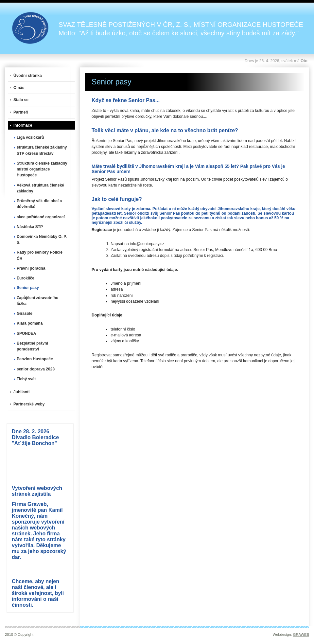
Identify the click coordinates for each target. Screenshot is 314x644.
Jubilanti (21, 392)
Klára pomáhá (30, 323)
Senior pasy (28, 288)
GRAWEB (301, 635)
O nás (19, 88)
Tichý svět (26, 379)
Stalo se (21, 100)
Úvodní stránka (28, 76)
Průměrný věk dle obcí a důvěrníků (39, 204)
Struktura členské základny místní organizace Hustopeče (42, 169)
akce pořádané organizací (41, 217)
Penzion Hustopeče (35, 359)
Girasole (25, 313)
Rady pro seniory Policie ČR (40, 255)
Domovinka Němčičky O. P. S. (42, 240)
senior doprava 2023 (36, 369)
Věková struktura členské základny (40, 188)
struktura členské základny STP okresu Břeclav (42, 150)
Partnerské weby (29, 404)
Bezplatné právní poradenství (32, 346)
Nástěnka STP (30, 227)
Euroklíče (26, 278)
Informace (23, 125)
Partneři (21, 112)
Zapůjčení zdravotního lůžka (37, 301)
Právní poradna (31, 268)
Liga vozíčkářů (30, 137)
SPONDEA (26, 333)
